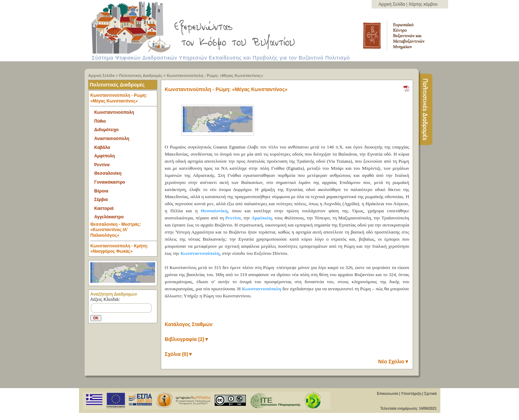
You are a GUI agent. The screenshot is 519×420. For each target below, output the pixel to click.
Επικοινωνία (388, 394)
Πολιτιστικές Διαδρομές (141, 75)
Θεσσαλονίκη (108, 173)
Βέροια (101, 191)
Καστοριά (104, 208)
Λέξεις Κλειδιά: (105, 299)
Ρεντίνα (102, 165)
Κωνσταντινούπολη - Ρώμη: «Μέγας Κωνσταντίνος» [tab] (124, 100)
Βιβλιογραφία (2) (187, 339)
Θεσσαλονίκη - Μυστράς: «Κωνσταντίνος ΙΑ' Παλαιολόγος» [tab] (124, 232)
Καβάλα (102, 147)
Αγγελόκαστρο (109, 217)
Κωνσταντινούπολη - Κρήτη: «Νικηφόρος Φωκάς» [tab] (119, 249)
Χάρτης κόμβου (423, 4)
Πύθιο (100, 121)
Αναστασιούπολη (112, 139)
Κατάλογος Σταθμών (189, 324)
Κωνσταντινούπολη (114, 112)
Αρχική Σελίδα (393, 4)
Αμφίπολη (105, 156)
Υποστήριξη (411, 394)
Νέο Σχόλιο (394, 362)
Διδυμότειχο (106, 130)
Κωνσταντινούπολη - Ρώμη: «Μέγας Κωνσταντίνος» (215, 75)
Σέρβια (101, 200)
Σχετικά (430, 394)
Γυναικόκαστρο (110, 182)
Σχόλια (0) (179, 354)
